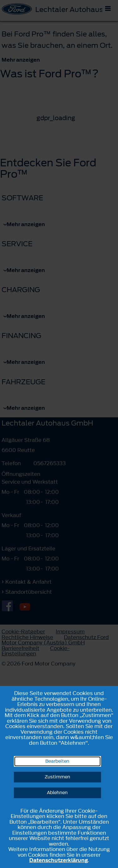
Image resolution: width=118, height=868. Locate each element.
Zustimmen (57, 777)
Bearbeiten (57, 761)
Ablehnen (57, 793)
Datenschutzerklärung (59, 860)
